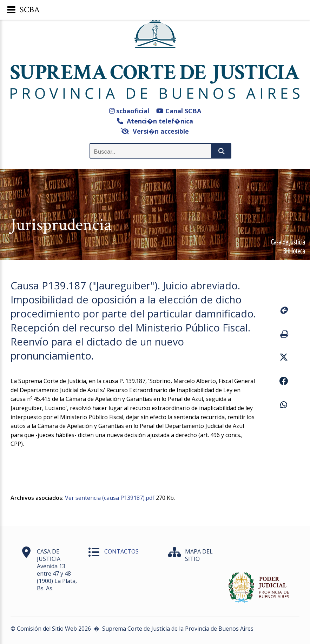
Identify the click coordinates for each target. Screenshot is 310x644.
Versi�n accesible (155, 131)
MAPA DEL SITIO (199, 555)
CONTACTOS (121, 551)
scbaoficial (129, 111)
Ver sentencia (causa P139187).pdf (110, 498)
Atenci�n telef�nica (155, 121)
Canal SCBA (179, 111)
